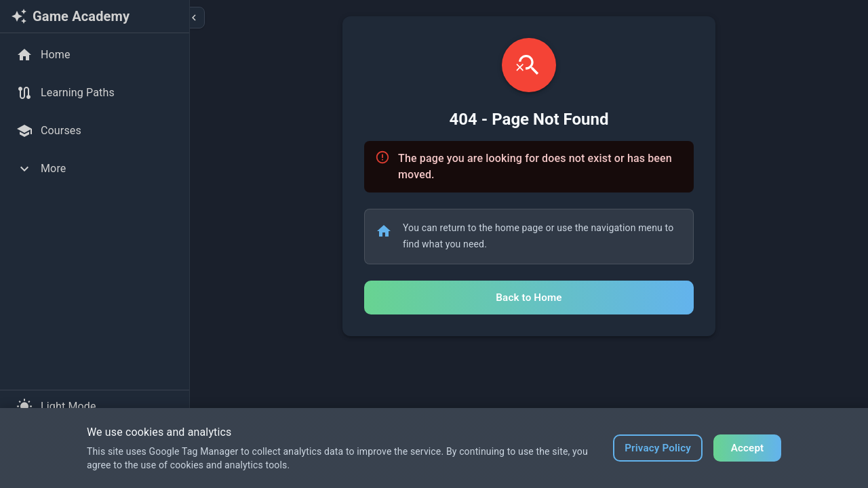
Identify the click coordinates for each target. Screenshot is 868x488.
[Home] (95, 55)
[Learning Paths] (95, 93)
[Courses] (95, 131)
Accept (748, 448)
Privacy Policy (658, 448)
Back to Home (529, 298)
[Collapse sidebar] (194, 18)
